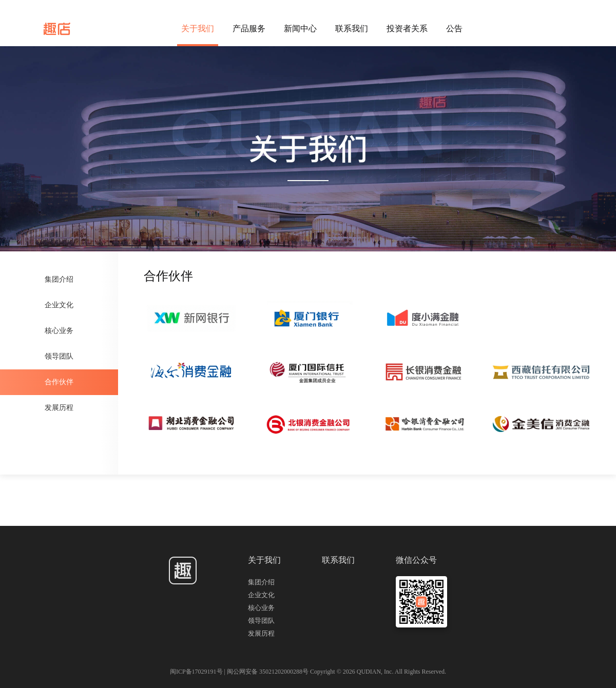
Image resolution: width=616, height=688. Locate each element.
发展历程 (59, 408)
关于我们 (198, 28)
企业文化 (59, 305)
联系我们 (352, 28)
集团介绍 (59, 279)
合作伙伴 (59, 382)
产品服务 (249, 28)
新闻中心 (300, 28)
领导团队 (59, 356)
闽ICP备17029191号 (197, 672)
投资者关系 (407, 28)
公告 (454, 28)
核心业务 (59, 331)
